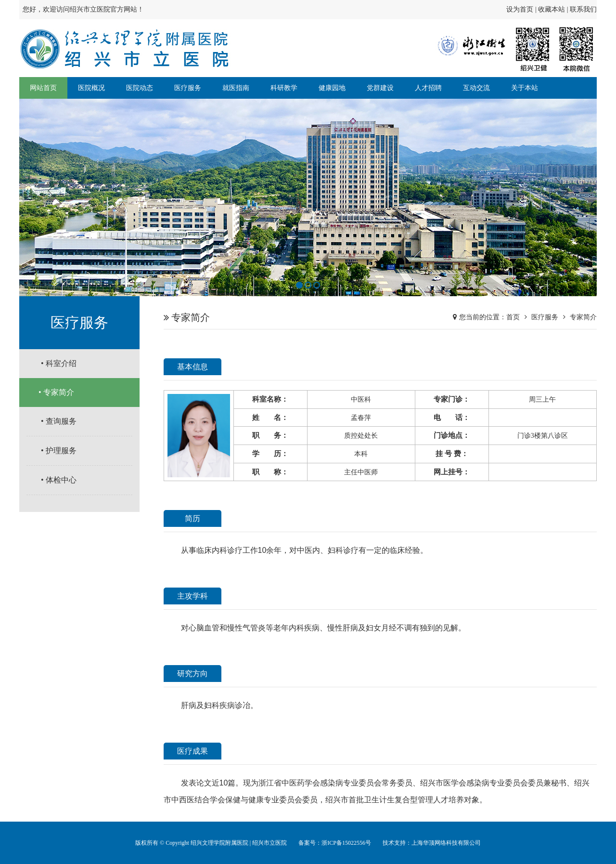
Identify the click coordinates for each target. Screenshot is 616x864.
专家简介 (583, 317)
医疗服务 (188, 88)
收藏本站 (552, 9)
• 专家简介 (56, 392)
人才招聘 (428, 88)
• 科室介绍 (59, 363)
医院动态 (140, 88)
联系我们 (583, 9)
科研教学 (284, 88)
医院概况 (91, 88)
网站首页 (43, 88)
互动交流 (476, 88)
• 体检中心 (59, 480)
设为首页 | (522, 9)
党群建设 (380, 88)
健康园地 (332, 88)
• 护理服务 (59, 451)
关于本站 (525, 88)
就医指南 (236, 88)
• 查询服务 (59, 421)
